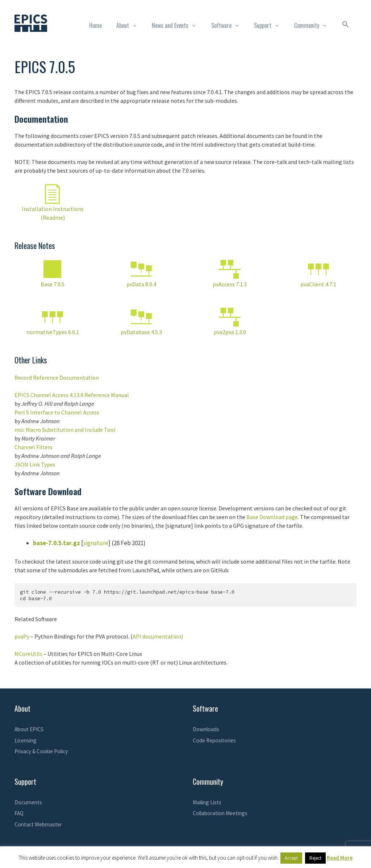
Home (95, 25)
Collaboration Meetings (220, 813)
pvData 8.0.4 (141, 284)
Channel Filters (34, 447)
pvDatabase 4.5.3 (141, 332)
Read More (340, 858)
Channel (72, 412)
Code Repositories (214, 740)
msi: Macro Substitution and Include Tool (65, 430)
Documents (28, 802)
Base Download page (272, 517)
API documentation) (158, 636)
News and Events (178, 25)
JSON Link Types (35, 464)
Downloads (206, 729)
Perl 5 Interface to (38, 412)
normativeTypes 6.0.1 (53, 332)
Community (314, 25)
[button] (346, 25)
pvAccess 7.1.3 (230, 284)
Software (229, 25)
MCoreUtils (28, 654)
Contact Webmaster (38, 824)
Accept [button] (291, 858)
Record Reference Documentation (57, 378)
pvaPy (22, 636)
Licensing (26, 740)
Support (270, 25)
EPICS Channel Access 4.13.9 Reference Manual (72, 395)
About (130, 25)
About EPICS (29, 729)
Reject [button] (315, 858)
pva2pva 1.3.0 (230, 332)
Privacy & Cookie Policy (41, 751)
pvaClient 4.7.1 (318, 284)
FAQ (19, 813)
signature (96, 543)
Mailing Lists (207, 802)
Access (91, 412)
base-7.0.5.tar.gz (57, 543)
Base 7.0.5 (53, 284)
